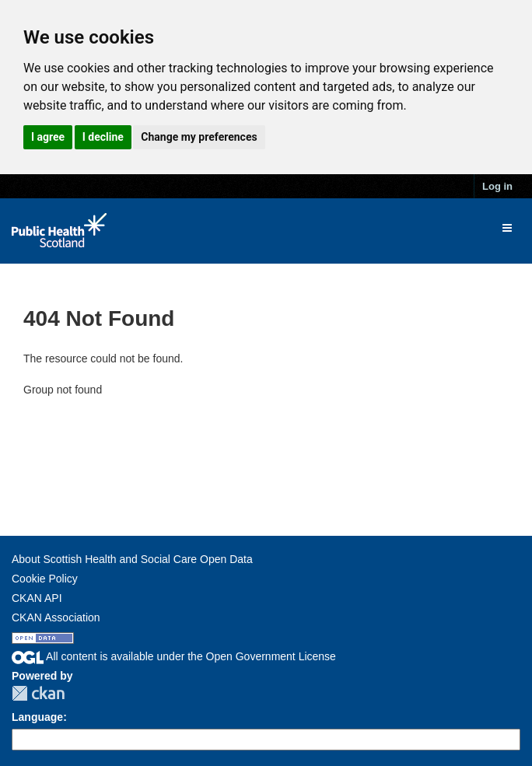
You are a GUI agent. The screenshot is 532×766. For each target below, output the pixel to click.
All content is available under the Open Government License (174, 656)
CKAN (38, 693)
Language (37, 717)
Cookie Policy (45, 579)
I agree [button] (48, 137)
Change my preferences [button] (199, 137)
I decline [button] (103, 137)
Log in (497, 186)
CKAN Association (56, 617)
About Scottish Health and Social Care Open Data (132, 559)
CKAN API (37, 598)
